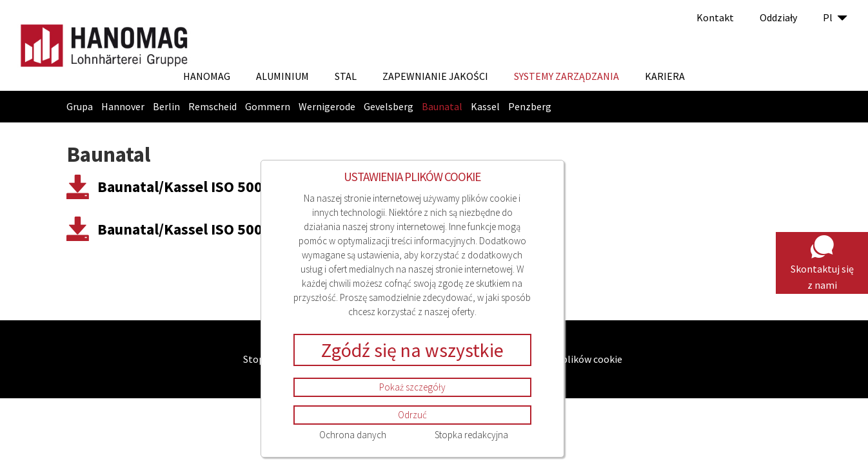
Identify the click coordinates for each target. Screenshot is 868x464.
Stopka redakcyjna (471, 435)
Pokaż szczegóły (412, 387)
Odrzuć (412, 415)
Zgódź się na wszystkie (412, 350)
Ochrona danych (353, 435)
